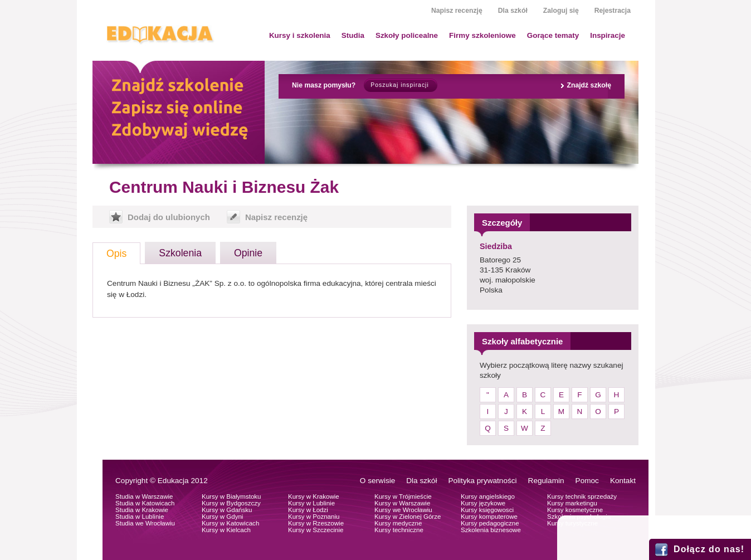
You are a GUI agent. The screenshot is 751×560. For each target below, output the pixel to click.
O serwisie (377, 481)
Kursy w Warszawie (402, 503)
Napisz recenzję (457, 11)
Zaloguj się (561, 11)
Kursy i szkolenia (300, 35)
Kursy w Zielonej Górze (408, 517)
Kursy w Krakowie (314, 496)
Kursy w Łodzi (308, 510)
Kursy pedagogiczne (490, 523)
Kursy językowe (483, 503)
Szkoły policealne (407, 35)
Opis (116, 254)
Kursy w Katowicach (230, 523)
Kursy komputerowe (489, 517)
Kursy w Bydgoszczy (231, 503)
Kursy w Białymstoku (231, 496)
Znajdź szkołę (589, 85)
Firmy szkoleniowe (482, 35)
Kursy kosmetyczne (575, 510)
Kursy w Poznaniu (314, 517)
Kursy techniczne (399, 530)
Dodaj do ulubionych (169, 217)
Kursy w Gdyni (222, 517)
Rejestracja (613, 11)
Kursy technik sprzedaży (582, 496)
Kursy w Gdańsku (227, 510)
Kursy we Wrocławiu (403, 510)
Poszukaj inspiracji (399, 85)
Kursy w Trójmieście (403, 496)
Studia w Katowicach (145, 503)
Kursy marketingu (572, 503)
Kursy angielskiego (488, 496)
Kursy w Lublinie (311, 503)
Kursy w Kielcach (226, 530)
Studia (353, 35)
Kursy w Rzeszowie (316, 523)
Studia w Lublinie (140, 517)
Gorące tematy (553, 35)
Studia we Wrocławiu (145, 523)
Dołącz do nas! (709, 549)
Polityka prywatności (482, 481)
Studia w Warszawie (144, 496)
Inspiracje (608, 35)
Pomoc (587, 481)
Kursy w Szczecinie (316, 530)
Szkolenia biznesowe (491, 530)
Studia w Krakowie (142, 510)
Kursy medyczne (398, 523)
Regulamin (546, 481)
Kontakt (623, 481)
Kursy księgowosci (487, 510)
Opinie (248, 253)
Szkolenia (180, 253)
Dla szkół (513, 11)
